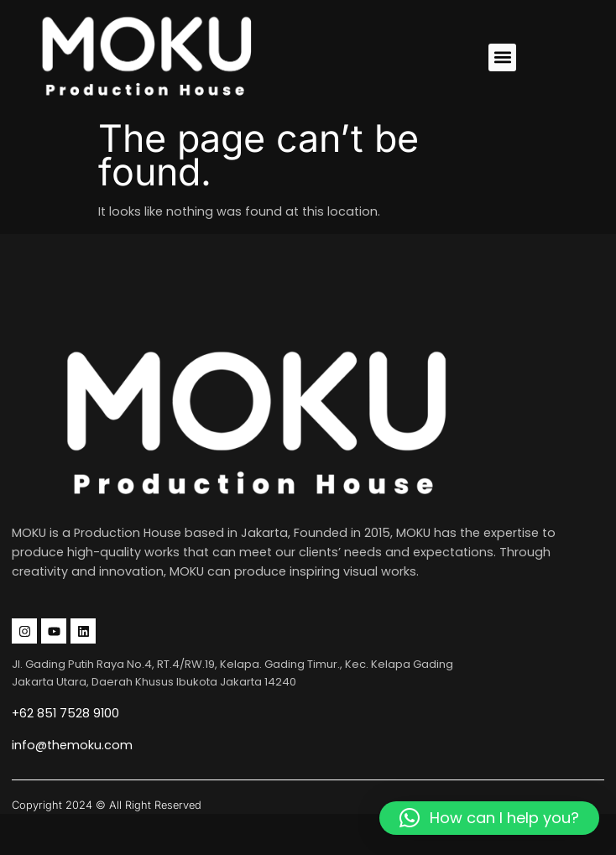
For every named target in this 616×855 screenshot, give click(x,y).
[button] (502, 57)
